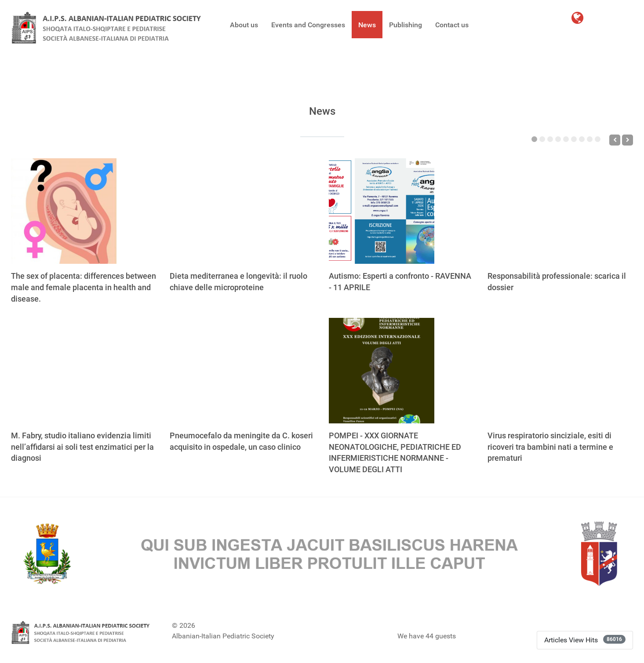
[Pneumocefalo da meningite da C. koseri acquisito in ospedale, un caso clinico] (222, 371)
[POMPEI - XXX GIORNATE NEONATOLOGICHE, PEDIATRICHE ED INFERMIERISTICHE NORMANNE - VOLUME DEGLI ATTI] (382, 371)
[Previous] (615, 140)
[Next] (628, 140)
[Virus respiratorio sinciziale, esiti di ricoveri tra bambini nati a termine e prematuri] (540, 371)
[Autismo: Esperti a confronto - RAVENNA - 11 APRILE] (382, 211)
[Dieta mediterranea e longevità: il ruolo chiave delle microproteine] (222, 211)
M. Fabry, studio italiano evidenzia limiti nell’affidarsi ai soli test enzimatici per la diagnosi (82, 447)
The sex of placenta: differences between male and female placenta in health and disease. (84, 287)
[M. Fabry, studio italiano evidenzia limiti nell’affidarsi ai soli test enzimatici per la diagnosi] (64, 371)
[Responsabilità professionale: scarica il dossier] (540, 211)
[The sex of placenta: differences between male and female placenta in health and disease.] (64, 211)
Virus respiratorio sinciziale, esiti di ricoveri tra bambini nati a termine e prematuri (550, 447)
